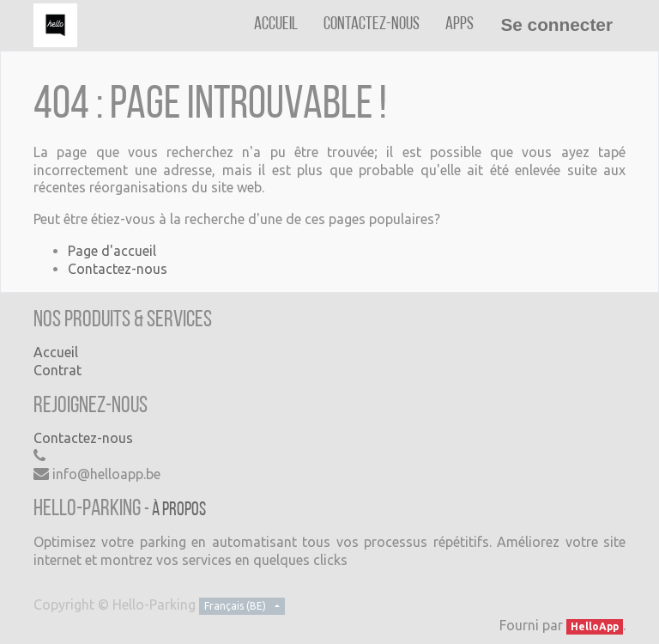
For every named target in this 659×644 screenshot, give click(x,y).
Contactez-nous (118, 269)
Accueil (56, 352)
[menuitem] (276, 24)
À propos (179, 510)
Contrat (57, 370)
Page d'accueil (112, 251)
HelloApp (595, 626)
